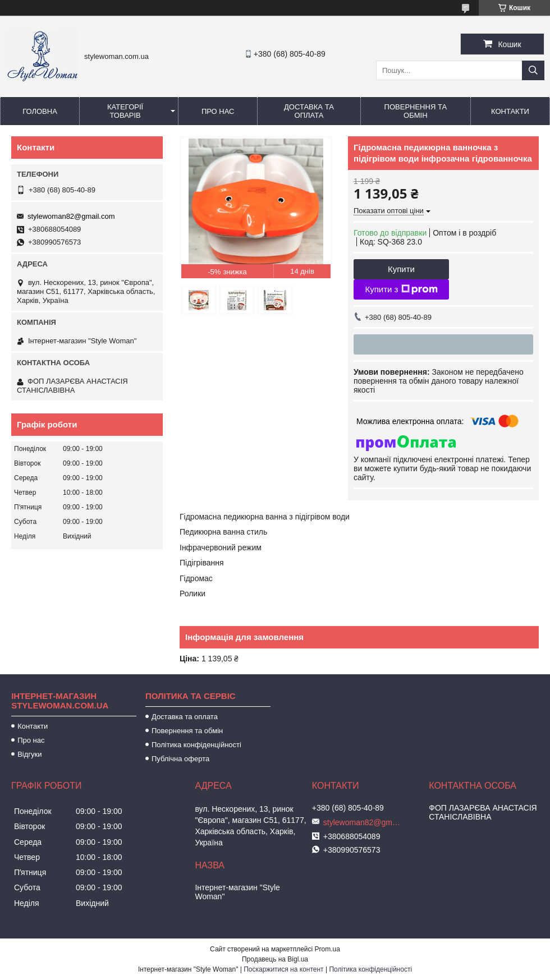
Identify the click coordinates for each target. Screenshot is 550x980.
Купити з (401, 289)
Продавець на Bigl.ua (275, 959)
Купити (401, 269)
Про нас (218, 111)
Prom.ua (327, 949)
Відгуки (29, 754)
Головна (40, 111)
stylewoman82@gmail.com (71, 216)
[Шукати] (533, 70)
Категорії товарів (125, 111)
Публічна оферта (180, 759)
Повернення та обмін (416, 111)
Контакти (510, 111)
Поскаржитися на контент (283, 969)
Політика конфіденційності (196, 745)
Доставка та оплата (309, 111)
